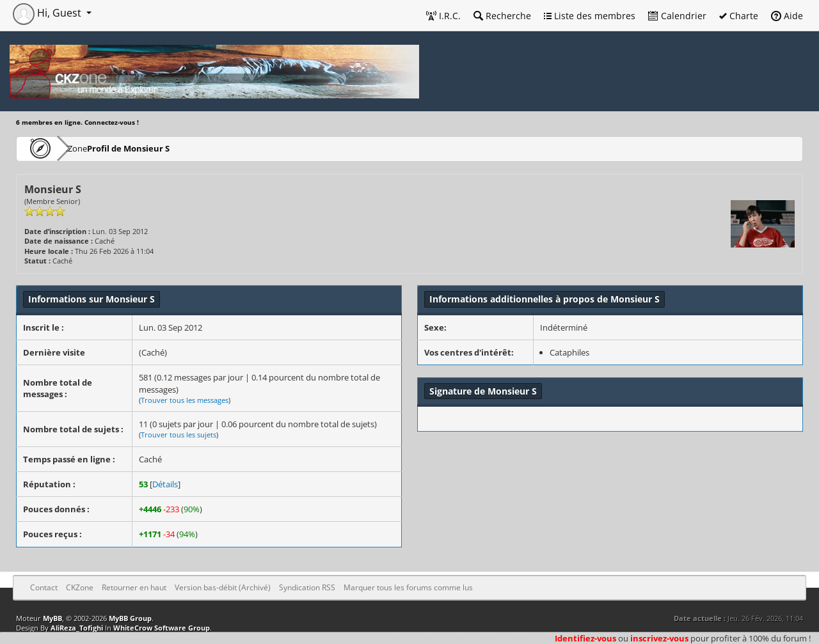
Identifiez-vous (585, 638)
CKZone (90, 148)
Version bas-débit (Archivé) (223, 587)
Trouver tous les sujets (179, 435)
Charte (739, 16)
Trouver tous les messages (185, 400)
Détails (165, 484)
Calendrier (677, 16)
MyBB (52, 618)
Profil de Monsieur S (165, 148)
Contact (44, 587)
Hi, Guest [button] (48, 13)
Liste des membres (590, 16)
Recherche (502, 16)
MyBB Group (130, 618)
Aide (787, 16)
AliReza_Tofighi (77, 628)
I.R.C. (443, 16)
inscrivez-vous (659, 638)
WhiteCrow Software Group (162, 628)
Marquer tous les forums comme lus (408, 587)
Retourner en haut (134, 587)
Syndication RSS (307, 587)
